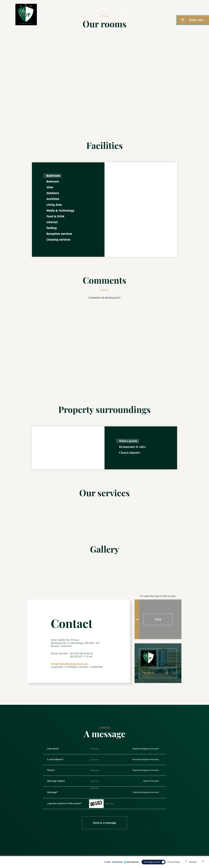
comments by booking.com (105, 298)
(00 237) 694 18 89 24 (81, 653)
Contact (203, 11)
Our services (178, 11)
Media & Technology (60, 211)
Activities (53, 199)
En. (186, 4)
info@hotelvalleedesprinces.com (70, 664)
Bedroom (53, 182)
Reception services (59, 234)
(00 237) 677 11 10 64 (81, 656)
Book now (192, 20)
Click (158, 619)
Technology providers (154, 862)
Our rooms (109, 11)
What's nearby (128, 441)
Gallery (191, 11)
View (50, 187)
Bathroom (53, 176)
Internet (52, 222)
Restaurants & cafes (132, 447)
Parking (52, 228)
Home (97, 11)
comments (136, 11)
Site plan (196, 862)
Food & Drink (55, 216)
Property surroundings (157, 11)
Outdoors (53, 193)
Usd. (200, 4)
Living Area (54, 205)
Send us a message (105, 823)
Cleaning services (58, 240)
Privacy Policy (177, 862)
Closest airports (129, 452)
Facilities (122, 11)
